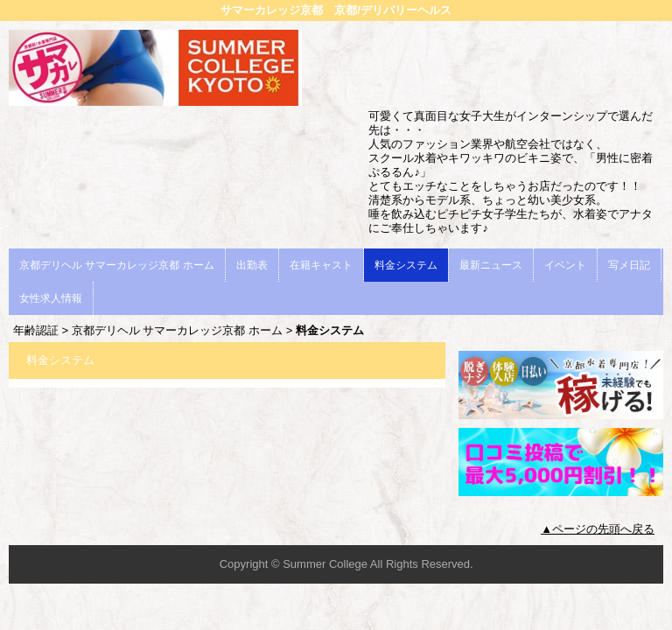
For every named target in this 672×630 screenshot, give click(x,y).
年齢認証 (36, 330)
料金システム (406, 265)
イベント (565, 265)
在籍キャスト (321, 265)
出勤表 (252, 265)
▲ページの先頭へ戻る (598, 529)
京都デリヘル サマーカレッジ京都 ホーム (117, 265)
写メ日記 (629, 265)
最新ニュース (491, 265)
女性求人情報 (51, 298)
